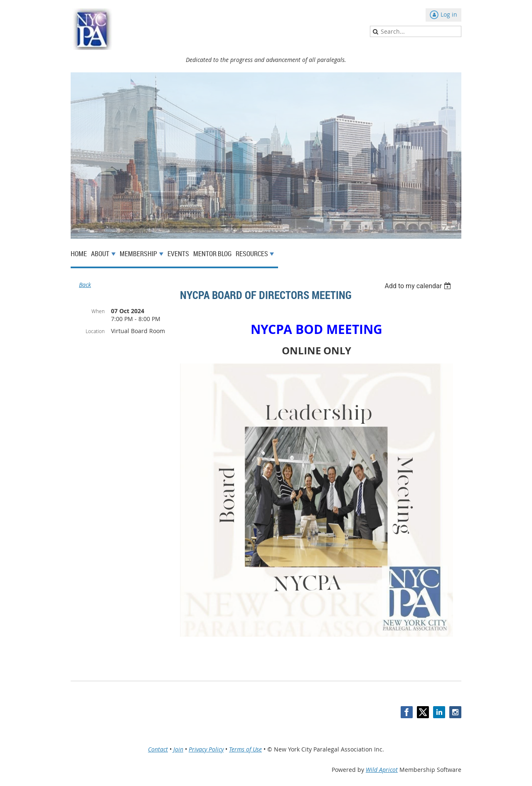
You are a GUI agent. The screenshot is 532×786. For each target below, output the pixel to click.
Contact (158, 749)
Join (178, 749)
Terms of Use (245, 749)
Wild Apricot (382, 770)
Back (85, 285)
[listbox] (419, 286)
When (98, 311)
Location (95, 331)
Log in (449, 14)
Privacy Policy (206, 749)
